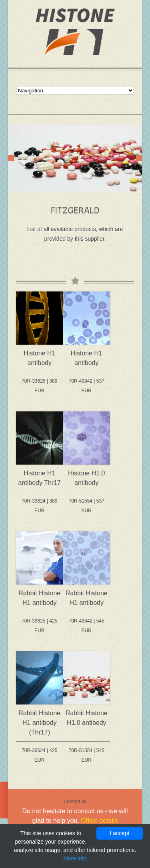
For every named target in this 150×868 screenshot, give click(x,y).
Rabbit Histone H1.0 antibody (87, 718)
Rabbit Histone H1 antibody (39, 598)
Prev (11, 158)
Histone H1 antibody (39, 358)
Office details (99, 821)
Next (139, 158)
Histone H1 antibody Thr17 (40, 478)
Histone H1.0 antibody (87, 478)
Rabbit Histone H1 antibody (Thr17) (39, 723)
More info (75, 858)
